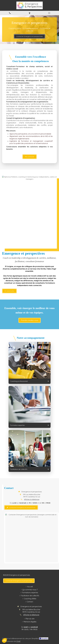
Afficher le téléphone (32, 499)
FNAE (18, 641)
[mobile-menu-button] (49, 13)
